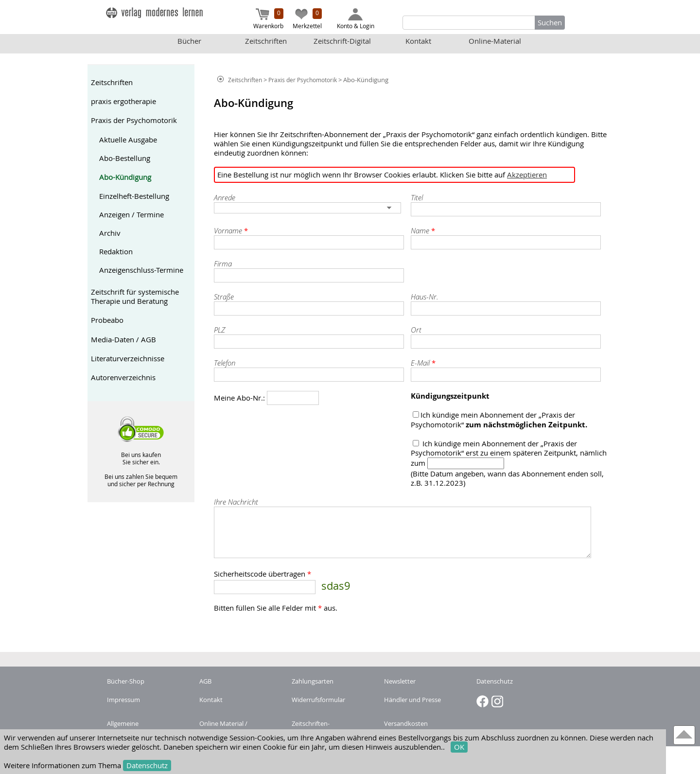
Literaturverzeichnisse (128, 359)
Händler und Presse (412, 700)
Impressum (123, 700)
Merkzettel (307, 19)
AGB (205, 681)
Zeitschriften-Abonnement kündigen (325, 728)
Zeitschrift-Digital (342, 41)
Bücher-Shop (126, 681)
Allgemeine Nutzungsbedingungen (140, 728)
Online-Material (495, 41)
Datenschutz (147, 765)
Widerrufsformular (318, 700)
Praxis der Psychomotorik (134, 120)
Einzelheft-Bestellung (134, 196)
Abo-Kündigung (125, 177)
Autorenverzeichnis (123, 378)
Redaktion (116, 252)
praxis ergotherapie (123, 101)
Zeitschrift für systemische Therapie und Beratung (135, 297)
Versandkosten (406, 723)
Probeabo (107, 320)
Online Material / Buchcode (223, 728)
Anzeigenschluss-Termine (141, 270)
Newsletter (400, 681)
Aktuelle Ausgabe (128, 140)
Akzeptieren (527, 175)
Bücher (189, 41)
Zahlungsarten (313, 681)
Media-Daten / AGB (123, 340)
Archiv (110, 233)
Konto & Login (356, 19)
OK (459, 747)
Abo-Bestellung (125, 158)
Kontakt (418, 41)
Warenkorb (268, 19)
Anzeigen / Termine (131, 215)
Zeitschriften (266, 41)
